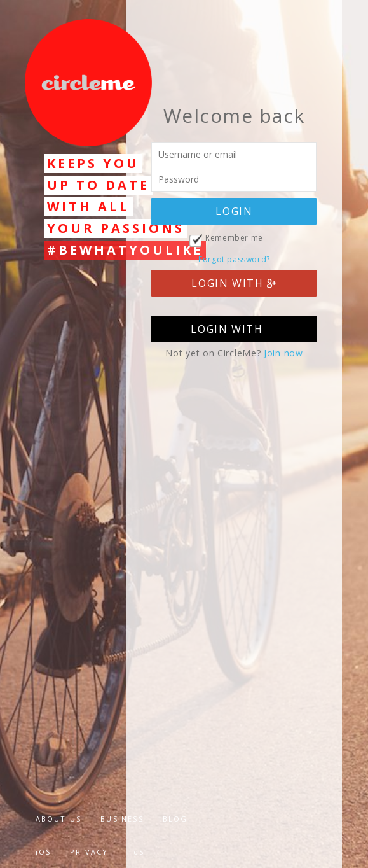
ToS (136, 852)
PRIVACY (89, 852)
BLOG (175, 819)
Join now (283, 353)
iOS (44, 852)
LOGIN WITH (234, 283)
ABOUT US (59, 819)
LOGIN (234, 211)
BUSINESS (122, 819)
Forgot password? (234, 259)
